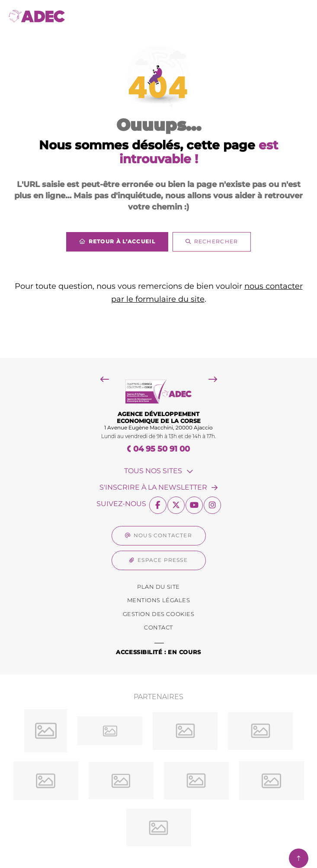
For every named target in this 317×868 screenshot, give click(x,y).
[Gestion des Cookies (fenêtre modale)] (159, 614)
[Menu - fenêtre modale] (299, 16)
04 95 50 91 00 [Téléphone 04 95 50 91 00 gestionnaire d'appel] (162, 449)
